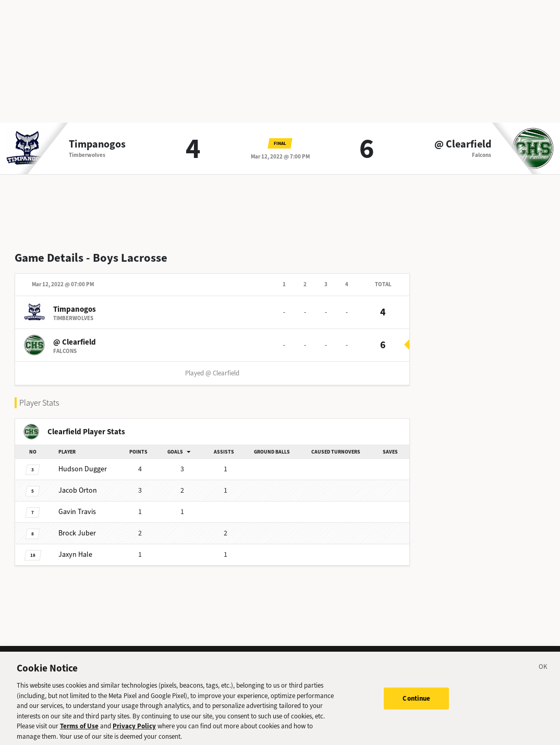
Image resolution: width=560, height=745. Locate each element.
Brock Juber (77, 533)
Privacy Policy (134, 730)
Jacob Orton (78, 490)
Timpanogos (97, 144)
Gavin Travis (77, 512)
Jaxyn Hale (75, 554)
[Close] (543, 672)
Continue (416, 702)
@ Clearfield (463, 144)
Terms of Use (79, 730)
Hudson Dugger (83, 469)
